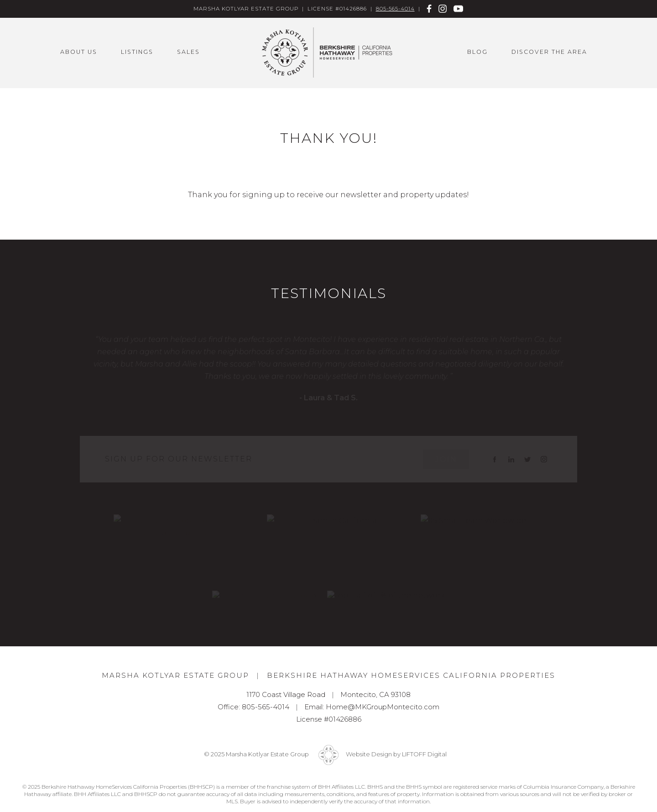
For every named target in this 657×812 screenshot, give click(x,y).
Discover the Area (549, 52)
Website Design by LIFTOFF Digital (396, 754)
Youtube (458, 8)
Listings (137, 52)
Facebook (430, 8)
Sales (188, 52)
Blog (477, 52)
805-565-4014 (395, 9)
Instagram (443, 8)
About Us (79, 52)
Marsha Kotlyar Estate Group (328, 52)
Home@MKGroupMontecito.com (383, 707)
